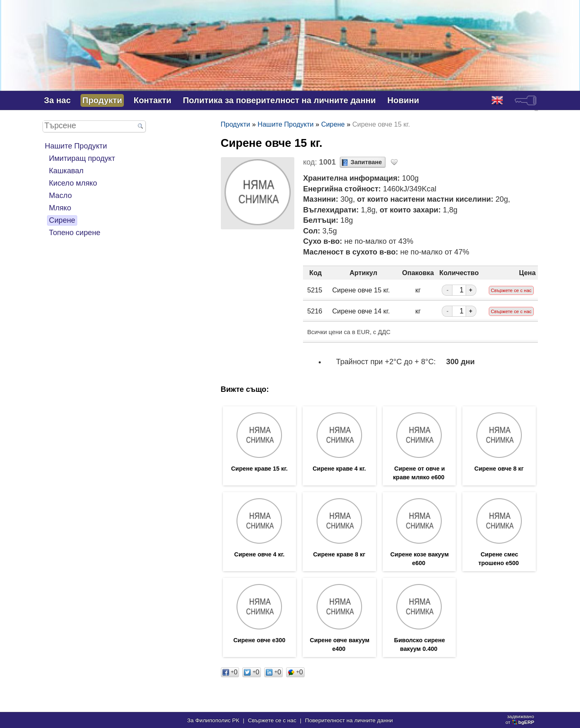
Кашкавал (66, 171)
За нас (58, 100)
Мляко (60, 208)
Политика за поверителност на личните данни (279, 100)
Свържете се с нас (272, 720)
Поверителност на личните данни (349, 720)
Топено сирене (75, 233)
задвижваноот (520, 719)
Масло (61, 196)
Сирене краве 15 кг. (259, 469)
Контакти (153, 100)
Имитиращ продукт (82, 158)
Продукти (102, 100)
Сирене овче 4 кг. (259, 554)
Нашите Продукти (76, 146)
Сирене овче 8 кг (499, 469)
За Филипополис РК (213, 720)
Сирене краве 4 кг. (339, 469)
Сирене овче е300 (259, 640)
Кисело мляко (73, 183)
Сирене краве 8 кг (339, 554)
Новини (403, 100)
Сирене (62, 220)
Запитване (366, 162)
